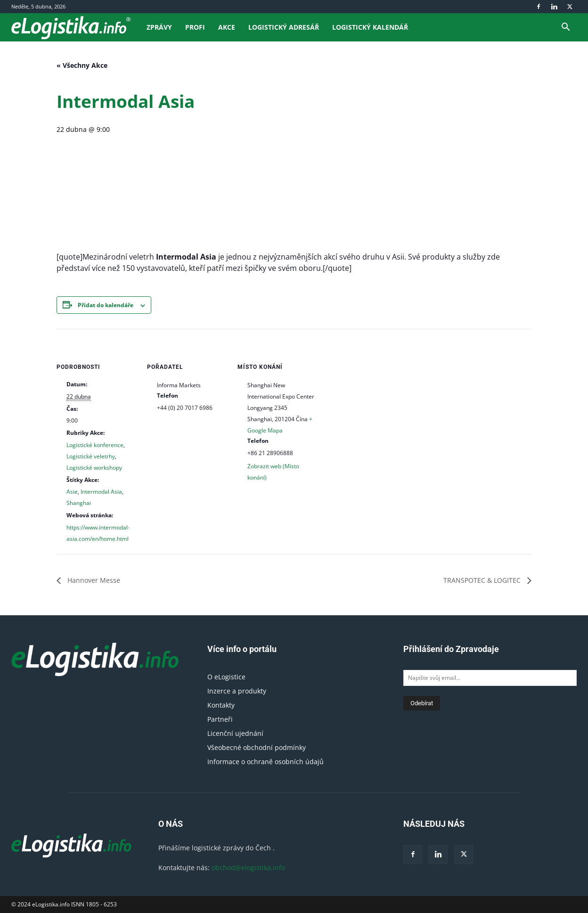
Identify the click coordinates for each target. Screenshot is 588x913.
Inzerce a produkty (237, 691)
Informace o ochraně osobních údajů (265, 762)
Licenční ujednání (235, 733)
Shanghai (79, 503)
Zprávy (159, 27)
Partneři (220, 719)
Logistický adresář (284, 27)
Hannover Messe (93, 580)
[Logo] (76, 27)
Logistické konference (95, 445)
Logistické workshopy (94, 468)
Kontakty (221, 705)
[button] (565, 28)
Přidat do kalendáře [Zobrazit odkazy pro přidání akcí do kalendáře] (106, 305)
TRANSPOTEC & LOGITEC (483, 580)
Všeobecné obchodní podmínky (257, 747)
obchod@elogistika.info (248, 868)
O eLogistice (226, 677)
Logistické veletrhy (91, 456)
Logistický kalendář (370, 27)
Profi (195, 27)
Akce (227, 27)
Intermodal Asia (101, 492)
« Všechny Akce (82, 65)
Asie (72, 492)
